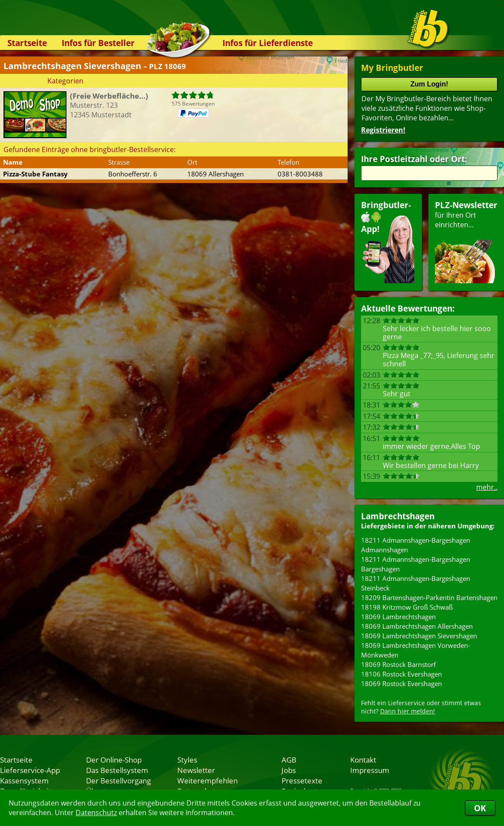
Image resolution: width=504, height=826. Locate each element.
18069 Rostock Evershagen (401, 683)
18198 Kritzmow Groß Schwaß (407, 607)
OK (480, 808)
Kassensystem (24, 780)
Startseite (27, 43)
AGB (289, 760)
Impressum (370, 770)
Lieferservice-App (30, 770)
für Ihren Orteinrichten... (466, 241)
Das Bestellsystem (117, 770)
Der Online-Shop (114, 760)
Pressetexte (302, 780)
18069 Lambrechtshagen (398, 617)
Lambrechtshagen (398, 516)
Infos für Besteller (98, 43)
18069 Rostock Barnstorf (398, 664)
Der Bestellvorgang (118, 780)
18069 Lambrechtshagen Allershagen (417, 626)
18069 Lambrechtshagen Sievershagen (419, 636)
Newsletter (196, 770)
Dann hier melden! (408, 711)
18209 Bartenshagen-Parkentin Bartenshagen (429, 597)
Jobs (289, 770)
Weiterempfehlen (207, 780)
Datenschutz (96, 813)
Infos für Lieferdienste (268, 43)
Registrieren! (383, 130)
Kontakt (363, 760)
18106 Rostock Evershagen (401, 674)
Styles (187, 760)
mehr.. (487, 487)
